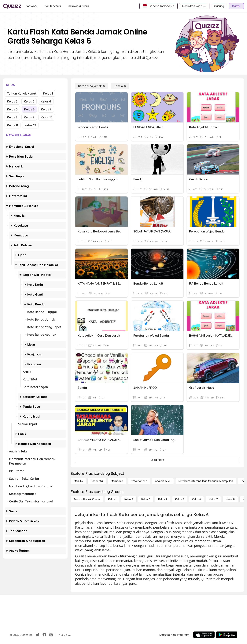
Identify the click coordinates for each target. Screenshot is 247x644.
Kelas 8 (12, 117)
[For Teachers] (53, 6)
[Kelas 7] (213, 499)
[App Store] (204, 635)
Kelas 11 (13, 125)
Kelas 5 (12, 109)
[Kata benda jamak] (91, 86)
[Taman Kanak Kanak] (87, 499)
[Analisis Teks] (163, 481)
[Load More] (157, 460)
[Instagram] (51, 635)
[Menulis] (78, 481)
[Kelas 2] (129, 499)
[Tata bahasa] (139, 481)
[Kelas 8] (230, 499)
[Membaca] (117, 481)
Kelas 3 (29, 101)
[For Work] (32, 6)
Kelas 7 (46, 109)
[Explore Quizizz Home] (12, 6)
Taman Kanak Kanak (22, 93)
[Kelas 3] (146, 499)
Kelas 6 (29, 109)
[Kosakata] (97, 481)
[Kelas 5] (180, 499)
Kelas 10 (47, 117)
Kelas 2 (12, 101)
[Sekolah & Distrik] (79, 6)
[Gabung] (219, 6)
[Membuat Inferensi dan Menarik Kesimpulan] (206, 481)
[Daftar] (236, 6)
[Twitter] (38, 635)
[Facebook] (44, 635)
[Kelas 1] (112, 499)
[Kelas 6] (120, 86)
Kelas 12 (30, 125)
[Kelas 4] (163, 499)
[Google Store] (227, 635)
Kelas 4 (46, 101)
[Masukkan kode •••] (194, 6)
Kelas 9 (29, 117)
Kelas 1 (48, 93)
